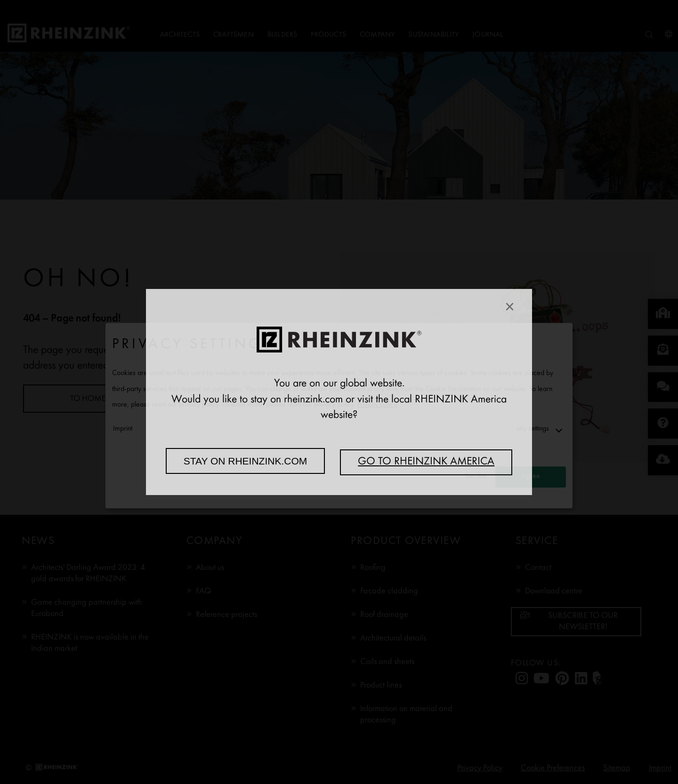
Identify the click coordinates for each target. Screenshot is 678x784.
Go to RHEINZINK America (426, 462)
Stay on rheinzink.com (246, 461)
